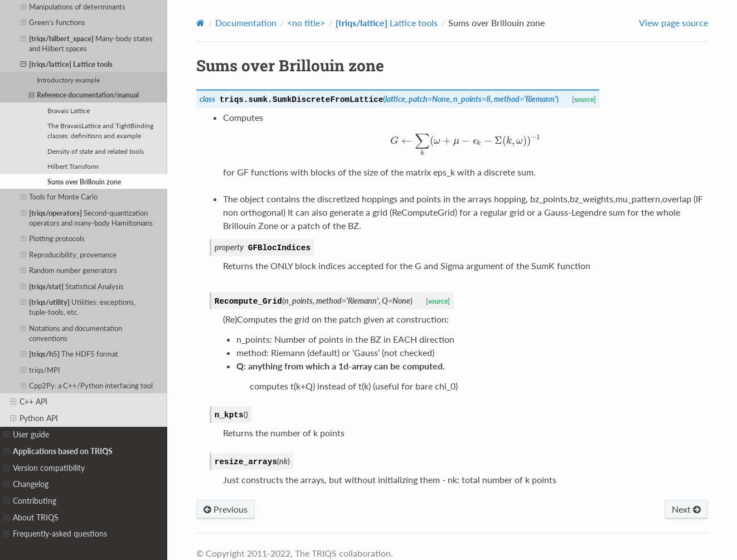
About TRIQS (31, 518)
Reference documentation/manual (84, 95)
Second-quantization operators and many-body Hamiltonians (87, 218)
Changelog (26, 484)
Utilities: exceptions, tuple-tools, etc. (78, 307)
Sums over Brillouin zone (84, 182)
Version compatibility (44, 468)
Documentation (246, 23)
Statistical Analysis (72, 286)
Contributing (30, 501)
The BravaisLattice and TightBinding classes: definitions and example (100, 130)
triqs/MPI (41, 370)
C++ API (29, 402)
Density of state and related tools (96, 151)
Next (686, 509)
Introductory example (68, 80)
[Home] (200, 23)
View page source (673, 23)
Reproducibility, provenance (69, 255)
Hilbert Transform (73, 166)
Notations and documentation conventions (72, 333)
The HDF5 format (70, 354)
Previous (226, 509)
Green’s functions (53, 22)
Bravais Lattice (69, 110)
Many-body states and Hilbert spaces (87, 43)
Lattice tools (67, 64)
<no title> (306, 23)
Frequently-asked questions (55, 534)
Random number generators (69, 270)
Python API (34, 418)
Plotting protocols (53, 238)
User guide (26, 435)
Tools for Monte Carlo (59, 197)
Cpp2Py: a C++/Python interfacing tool (87, 386)
